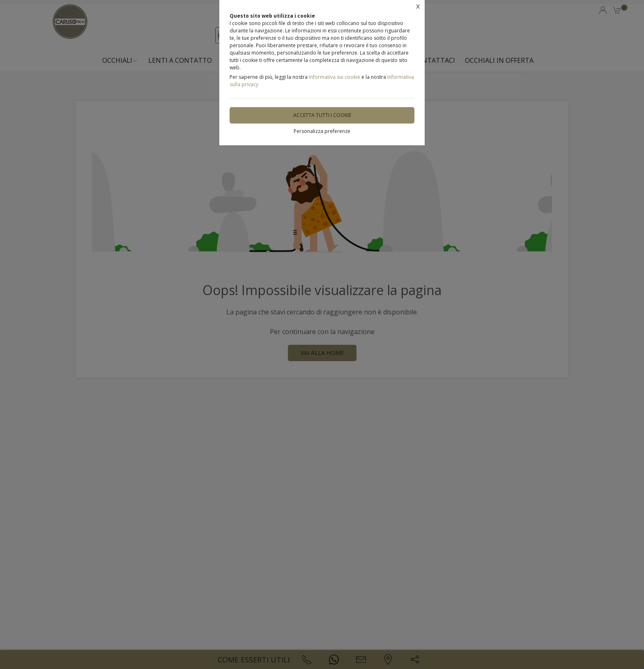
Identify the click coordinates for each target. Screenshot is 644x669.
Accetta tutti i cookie (322, 115)
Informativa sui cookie (335, 77)
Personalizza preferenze (322, 131)
